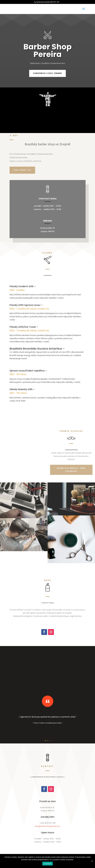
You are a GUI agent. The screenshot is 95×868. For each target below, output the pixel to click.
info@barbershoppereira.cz (47, 826)
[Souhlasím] (92, 861)
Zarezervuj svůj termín (47, 73)
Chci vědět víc (22, 170)
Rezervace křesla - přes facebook (71, 470)
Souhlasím (48, 864)
